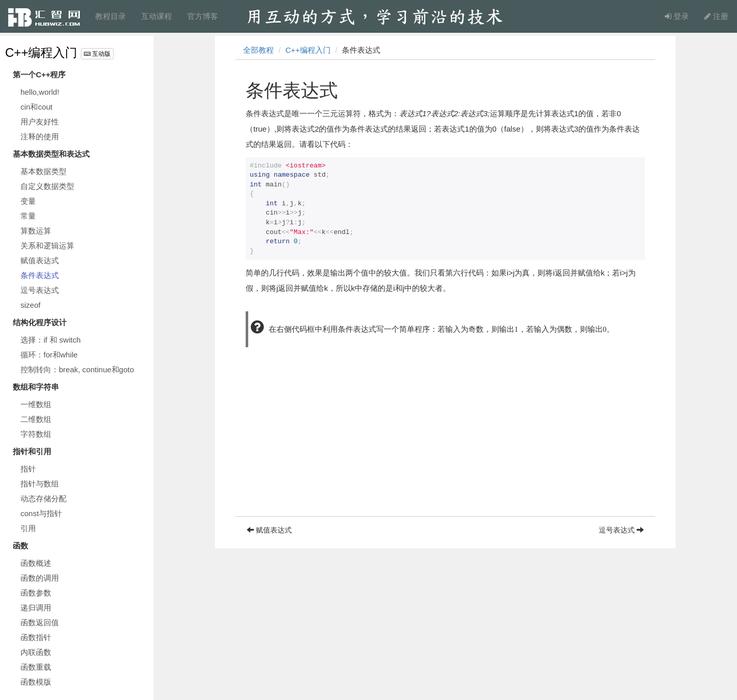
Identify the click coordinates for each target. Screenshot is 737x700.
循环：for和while (49, 355)
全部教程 (258, 50)
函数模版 (36, 682)
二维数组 (36, 419)
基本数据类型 (44, 171)
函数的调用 (40, 578)
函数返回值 (40, 622)
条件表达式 (40, 275)
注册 (716, 16)
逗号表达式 (40, 290)
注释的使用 (40, 136)
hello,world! (40, 92)
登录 (677, 16)
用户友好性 (40, 122)
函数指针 (36, 637)
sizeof (30, 305)
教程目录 (111, 16)
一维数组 (36, 404)
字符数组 (36, 434)
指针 (28, 469)
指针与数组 (40, 484)
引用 (28, 528)
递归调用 (36, 608)
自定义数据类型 (47, 186)
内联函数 (36, 652)
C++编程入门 (41, 52)
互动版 (97, 54)
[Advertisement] (445, 444)
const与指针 (41, 513)
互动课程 (157, 16)
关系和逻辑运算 (47, 246)
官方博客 (203, 16)
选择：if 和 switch (51, 340)
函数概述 (36, 563)
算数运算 (36, 231)
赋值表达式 (40, 260)
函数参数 (36, 593)
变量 (28, 201)
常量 (28, 216)
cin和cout (37, 107)
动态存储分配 (44, 499)
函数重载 (36, 667)
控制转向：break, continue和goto (77, 369)
